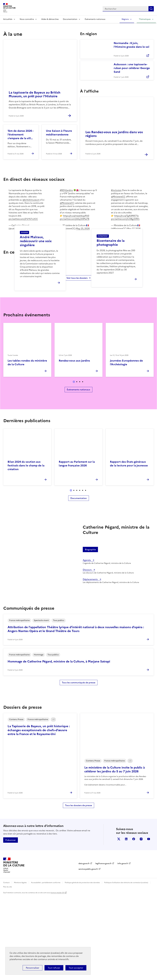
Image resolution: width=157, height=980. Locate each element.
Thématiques (145, 19)
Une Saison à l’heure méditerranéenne (59, 133)
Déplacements (90, 663)
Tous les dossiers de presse (78, 889)
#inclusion (116, 190)
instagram (141, 923)
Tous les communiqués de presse (79, 766)
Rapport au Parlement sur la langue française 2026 (77, 547)
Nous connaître (27, 19)
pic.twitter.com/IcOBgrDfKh (125, 219)
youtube (149, 923)
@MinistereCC (67, 203)
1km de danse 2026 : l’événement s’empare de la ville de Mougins (20, 135)
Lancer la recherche (151, 9)
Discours (87, 653)
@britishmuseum (31, 200)
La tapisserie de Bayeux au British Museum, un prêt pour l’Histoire (35, 94)
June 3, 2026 (36, 228)
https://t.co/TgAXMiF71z (126, 216)
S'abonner (11, 924)
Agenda (87, 644)
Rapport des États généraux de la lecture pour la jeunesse (129, 547)
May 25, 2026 (83, 228)
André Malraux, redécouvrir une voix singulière (36, 283)
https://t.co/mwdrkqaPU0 (76, 216)
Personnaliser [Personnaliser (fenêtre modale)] (33, 968)
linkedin (126, 923)
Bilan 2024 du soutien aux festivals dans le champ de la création (26, 549)
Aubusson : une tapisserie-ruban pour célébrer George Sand (132, 68)
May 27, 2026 (134, 228)
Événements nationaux (95, 19)
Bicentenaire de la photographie (111, 285)
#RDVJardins (66, 190)
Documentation (70, 19)
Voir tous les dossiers (77, 362)
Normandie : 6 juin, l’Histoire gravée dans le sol (131, 45)
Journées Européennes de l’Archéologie (126, 446)
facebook (134, 923)
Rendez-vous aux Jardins (74, 444)
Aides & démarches (50, 19)
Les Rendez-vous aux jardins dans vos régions (114, 134)
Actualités (8, 19)
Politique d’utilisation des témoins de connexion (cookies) (126, 966)
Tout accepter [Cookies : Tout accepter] (76, 968)
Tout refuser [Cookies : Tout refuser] (54, 968)
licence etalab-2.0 (57, 977)
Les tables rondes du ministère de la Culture (27, 446)
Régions (125, 19)
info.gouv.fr (123, 947)
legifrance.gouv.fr (103, 947)
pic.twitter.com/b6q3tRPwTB (75, 219)
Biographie (90, 633)
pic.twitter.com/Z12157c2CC (23, 219)
